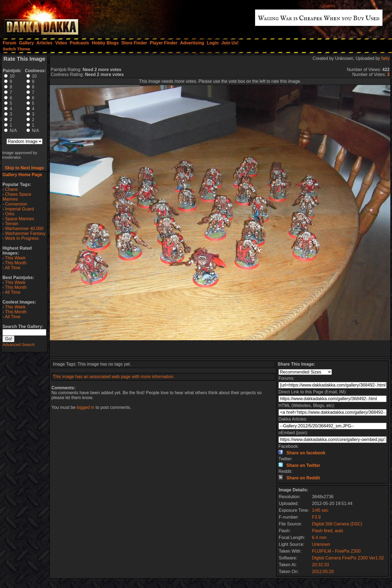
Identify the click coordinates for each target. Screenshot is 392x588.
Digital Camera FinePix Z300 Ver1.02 (348, 558)
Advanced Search (19, 344)
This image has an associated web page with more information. (114, 377)
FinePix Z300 (348, 551)
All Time (13, 268)
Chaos (11, 189)
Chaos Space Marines (17, 197)
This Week (15, 258)
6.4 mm (319, 538)
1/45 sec (320, 510)
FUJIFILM (321, 551)
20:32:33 (320, 565)
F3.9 (316, 517)
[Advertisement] (220, 348)
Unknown (321, 544)
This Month (16, 263)
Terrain (12, 224)
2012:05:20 (323, 572)
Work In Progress (22, 238)
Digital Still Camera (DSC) (337, 524)
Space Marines (20, 219)
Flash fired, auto (328, 531)
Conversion (16, 204)
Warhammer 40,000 (24, 229)
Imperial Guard (20, 209)
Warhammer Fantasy (25, 233)
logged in (86, 407)
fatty (385, 58)
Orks (10, 214)
